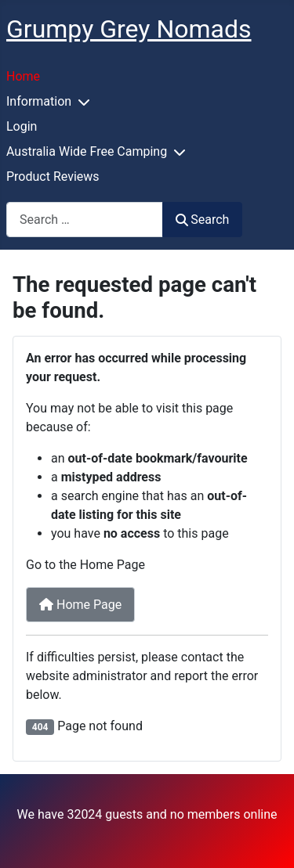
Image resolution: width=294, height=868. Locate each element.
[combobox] (85, 220)
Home (23, 76)
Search (202, 220)
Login (22, 126)
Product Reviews (53, 176)
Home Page (80, 605)
